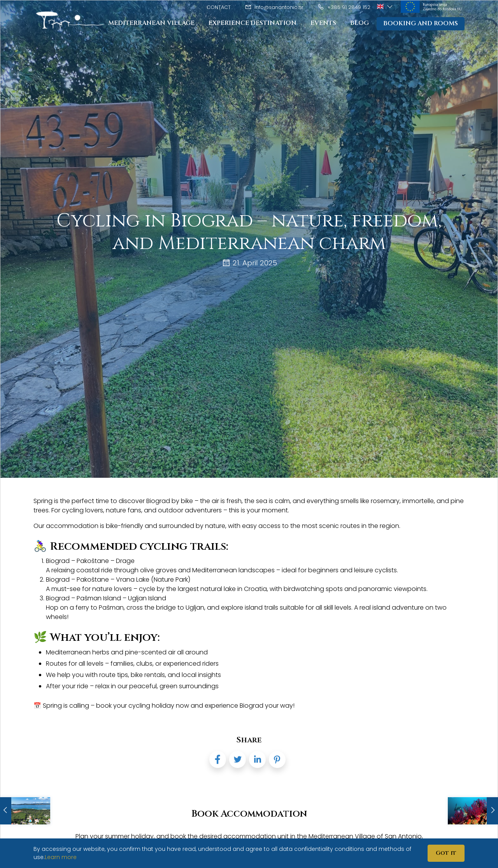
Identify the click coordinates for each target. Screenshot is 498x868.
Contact (219, 7)
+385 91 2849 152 (344, 7)
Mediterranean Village (151, 23)
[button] (385, 7)
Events (323, 23)
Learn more (61, 857)
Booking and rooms (421, 24)
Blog (359, 23)
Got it (446, 853)
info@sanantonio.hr (274, 7)
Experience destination (253, 23)
